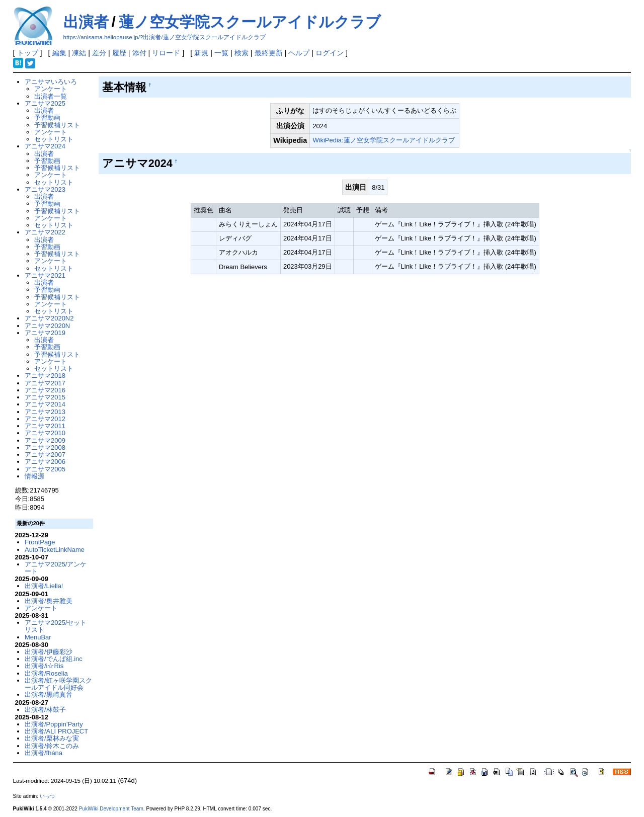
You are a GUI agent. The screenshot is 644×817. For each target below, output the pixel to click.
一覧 (221, 53)
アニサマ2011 (45, 426)
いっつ (47, 796)
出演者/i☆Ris (44, 666)
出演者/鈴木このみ (52, 746)
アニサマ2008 (45, 447)
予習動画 (47, 117)
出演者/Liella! (44, 586)
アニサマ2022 (45, 232)
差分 (99, 53)
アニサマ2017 (45, 383)
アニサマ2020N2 (49, 318)
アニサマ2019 (45, 333)
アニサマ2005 (45, 469)
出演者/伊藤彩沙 (49, 652)
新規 (201, 53)
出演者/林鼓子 (45, 710)
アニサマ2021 (45, 275)
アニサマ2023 (45, 189)
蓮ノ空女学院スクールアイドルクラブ (250, 22)
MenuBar (38, 637)
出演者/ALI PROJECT (56, 731)
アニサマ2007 (45, 455)
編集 (59, 53)
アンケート (51, 89)
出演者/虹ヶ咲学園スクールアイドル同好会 (58, 684)
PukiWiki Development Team (111, 809)
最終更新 (269, 53)
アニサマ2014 (45, 404)
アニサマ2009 (45, 440)
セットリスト (54, 139)
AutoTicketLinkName (55, 550)
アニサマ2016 (45, 390)
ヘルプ (299, 53)
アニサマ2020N (47, 326)
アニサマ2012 (45, 419)
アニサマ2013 (45, 412)
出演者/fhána (44, 753)
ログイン (330, 53)
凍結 (79, 53)
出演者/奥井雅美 (49, 601)
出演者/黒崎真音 (49, 695)
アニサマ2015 (45, 397)
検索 (242, 53)
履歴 (119, 53)
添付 (139, 53)
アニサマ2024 (45, 146)
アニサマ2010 (45, 433)
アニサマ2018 (45, 376)
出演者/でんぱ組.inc (54, 659)
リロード (166, 53)
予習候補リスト (57, 125)
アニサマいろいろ (51, 82)
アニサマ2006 (45, 462)
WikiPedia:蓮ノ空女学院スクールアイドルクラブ (383, 140)
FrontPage (40, 542)
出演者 (86, 22)
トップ (28, 53)
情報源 (34, 476)
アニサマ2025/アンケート (56, 568)
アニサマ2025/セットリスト (56, 626)
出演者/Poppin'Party (54, 724)
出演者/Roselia (46, 673)
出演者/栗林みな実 (52, 738)
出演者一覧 (51, 96)
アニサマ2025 (45, 103)
